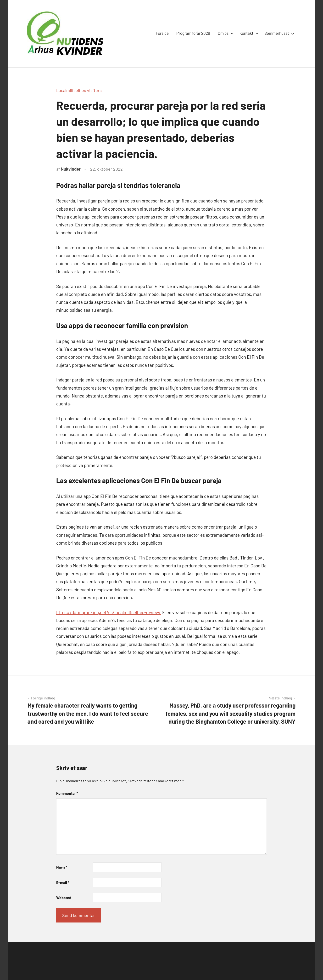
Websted (64, 897)
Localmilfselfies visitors (79, 90)
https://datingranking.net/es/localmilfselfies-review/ (109, 612)
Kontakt (248, 33)
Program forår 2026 (193, 33)
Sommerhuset (278, 33)
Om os (225, 33)
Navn (62, 867)
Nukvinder (71, 169)
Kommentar (67, 793)
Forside (162, 33)
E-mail (63, 882)
